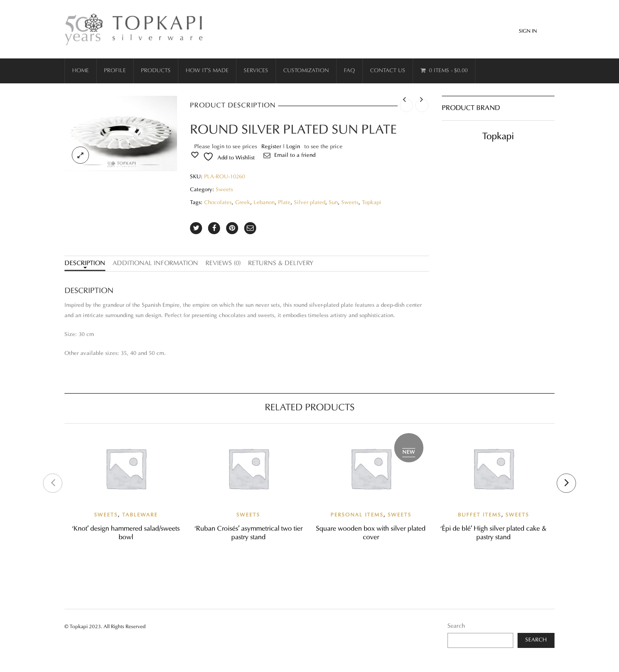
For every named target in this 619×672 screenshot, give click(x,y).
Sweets (224, 190)
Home (81, 71)
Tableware (140, 515)
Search (456, 626)
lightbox (80, 155)
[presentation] (53, 483)
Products (156, 71)
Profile (115, 71)
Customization (306, 71)
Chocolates (218, 203)
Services (256, 71)
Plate (284, 203)
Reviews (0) (223, 264)
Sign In (528, 31)
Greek (243, 203)
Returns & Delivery (281, 264)
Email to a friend (295, 156)
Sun (333, 203)
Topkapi (372, 203)
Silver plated (310, 203)
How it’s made (207, 71)
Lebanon (264, 203)
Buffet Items (480, 515)
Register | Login (281, 147)
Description (85, 264)
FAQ (349, 71)
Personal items (357, 515)
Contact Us (388, 71)
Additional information (155, 264)
